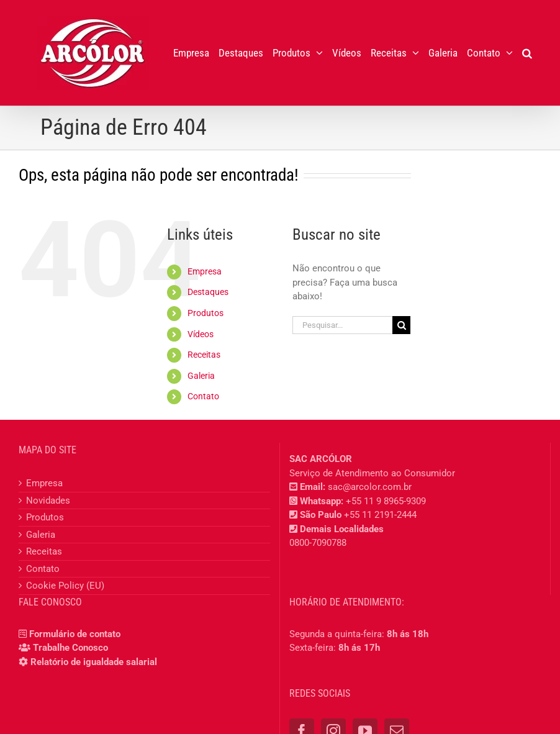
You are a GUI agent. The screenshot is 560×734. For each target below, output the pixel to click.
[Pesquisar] (401, 325)
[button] (527, 53)
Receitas (204, 355)
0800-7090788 (318, 543)
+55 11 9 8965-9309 (386, 501)
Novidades (48, 501)
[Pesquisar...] (342, 325)
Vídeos (201, 334)
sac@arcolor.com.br (370, 487)
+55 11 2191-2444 (380, 515)
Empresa (205, 271)
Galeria (201, 376)
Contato (203, 396)
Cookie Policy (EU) (65, 586)
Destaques (208, 292)
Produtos (205, 313)
